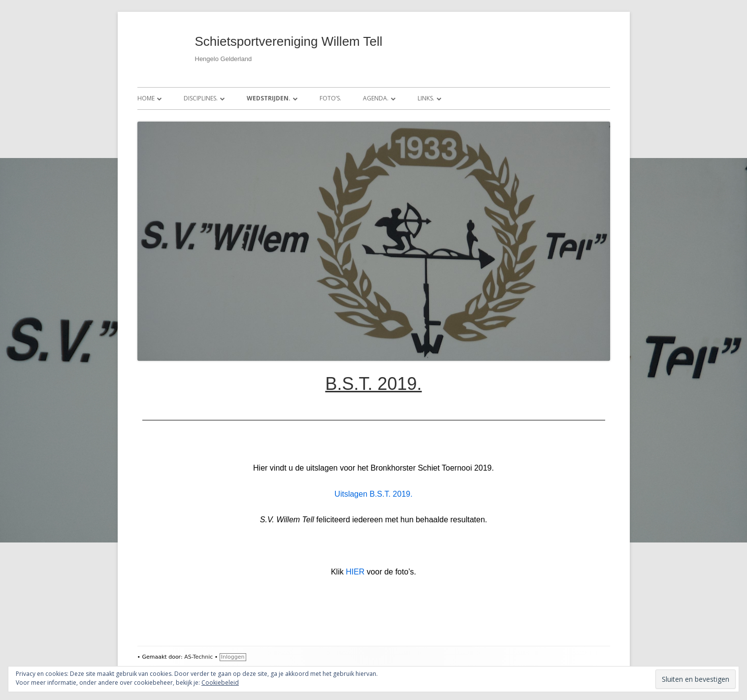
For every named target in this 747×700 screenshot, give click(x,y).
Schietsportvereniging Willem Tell (289, 41)
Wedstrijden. (269, 98)
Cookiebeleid (220, 683)
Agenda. (376, 98)
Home (146, 98)
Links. (426, 98)
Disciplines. (201, 98)
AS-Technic (198, 657)
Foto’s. (330, 98)
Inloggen (233, 657)
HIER (355, 572)
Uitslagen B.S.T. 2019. (373, 494)
